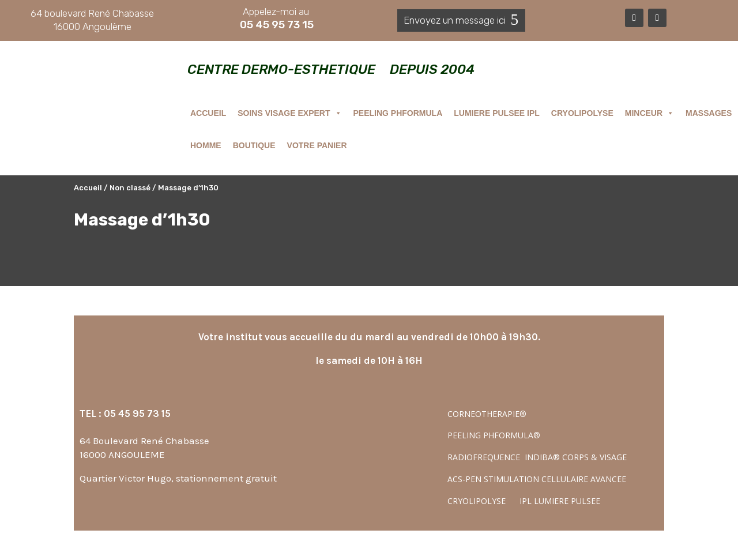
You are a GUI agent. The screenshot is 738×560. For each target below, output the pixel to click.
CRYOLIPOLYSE (582, 113)
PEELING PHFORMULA (398, 113)
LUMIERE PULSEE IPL (497, 113)
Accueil (88, 188)
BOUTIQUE (254, 145)
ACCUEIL (208, 113)
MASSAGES (709, 113)
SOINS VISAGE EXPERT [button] (289, 113)
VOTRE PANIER (317, 145)
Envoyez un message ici (455, 20)
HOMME (206, 145)
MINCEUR (649, 113)
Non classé (130, 188)
